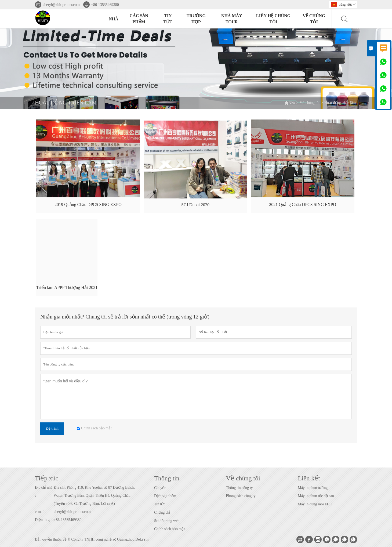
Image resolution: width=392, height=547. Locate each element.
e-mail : (41, 512)
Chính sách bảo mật (169, 529)
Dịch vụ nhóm (165, 496)
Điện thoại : (44, 520)
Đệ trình (52, 428)
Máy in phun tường (313, 488)
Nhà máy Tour (232, 19)
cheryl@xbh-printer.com (61, 5)
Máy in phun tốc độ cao (316, 496)
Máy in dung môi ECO (315, 504)
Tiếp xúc (47, 478)
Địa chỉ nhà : (44, 492)
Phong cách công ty (241, 496)
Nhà (114, 19)
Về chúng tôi (314, 19)
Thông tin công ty (239, 488)
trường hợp (196, 19)
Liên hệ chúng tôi (273, 19)
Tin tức (168, 19)
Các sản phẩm (139, 19)
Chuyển (160, 488)
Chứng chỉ (162, 512)
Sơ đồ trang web (167, 521)
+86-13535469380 (105, 5)
